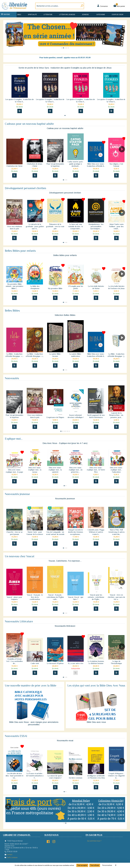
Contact (8, 855)
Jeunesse (85, 15)
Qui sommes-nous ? (94, 841)
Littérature (48, 15)
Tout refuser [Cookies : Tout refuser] (95, 865)
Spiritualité (32, 15)
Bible (19, 15)
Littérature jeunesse (67, 15)
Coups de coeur (117, 15)
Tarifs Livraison (11, 857)
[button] (7, 37)
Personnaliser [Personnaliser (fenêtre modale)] (107, 865)
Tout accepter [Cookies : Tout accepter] (82, 865)
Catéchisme (101, 15)
